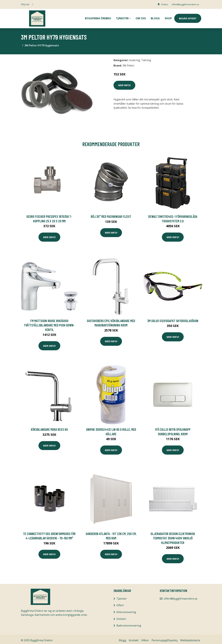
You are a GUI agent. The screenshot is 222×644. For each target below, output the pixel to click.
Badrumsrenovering (129, 623)
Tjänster (122, 596)
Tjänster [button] (122, 17)
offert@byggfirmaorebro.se (184, 4)
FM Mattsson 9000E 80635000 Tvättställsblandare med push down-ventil (49, 323)
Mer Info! (124, 83)
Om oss (141, 17)
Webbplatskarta (190, 638)
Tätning (146, 58)
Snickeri (121, 617)
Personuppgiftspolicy (165, 638)
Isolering (135, 58)
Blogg (155, 17)
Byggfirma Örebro (98, 17)
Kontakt (134, 638)
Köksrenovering (126, 610)
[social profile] (33, 4)
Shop (168, 17)
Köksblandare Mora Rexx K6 (49, 427)
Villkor (145, 638)
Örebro (162, 4)
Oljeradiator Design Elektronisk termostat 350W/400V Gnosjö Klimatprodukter (173, 536)
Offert (120, 603)
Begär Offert (188, 17)
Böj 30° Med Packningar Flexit (111, 214)
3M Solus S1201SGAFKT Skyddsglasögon (173, 318)
